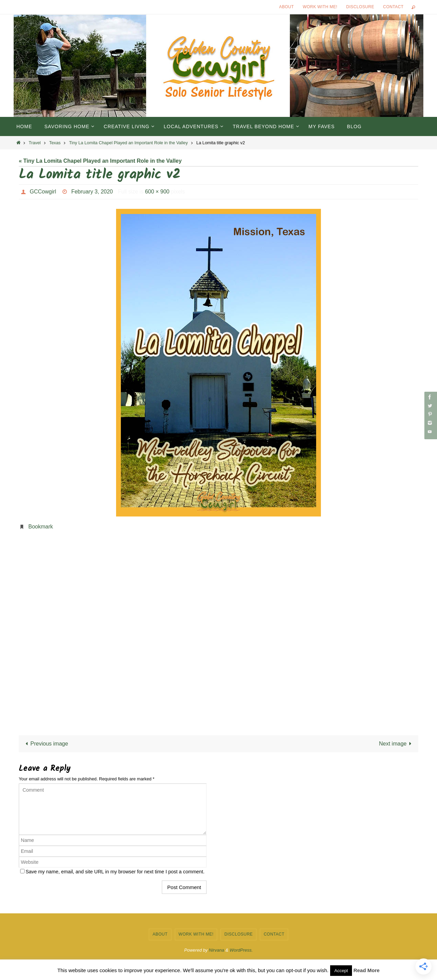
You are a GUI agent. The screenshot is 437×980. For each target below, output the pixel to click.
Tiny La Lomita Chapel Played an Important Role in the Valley (128, 143)
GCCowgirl (43, 192)
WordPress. (241, 950)
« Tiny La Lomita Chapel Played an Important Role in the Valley (100, 161)
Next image (397, 744)
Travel (35, 143)
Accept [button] (341, 971)
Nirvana (217, 950)
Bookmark (41, 527)
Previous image (46, 744)
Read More (366, 970)
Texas (55, 143)
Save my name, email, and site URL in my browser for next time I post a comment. (115, 872)
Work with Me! (320, 7)
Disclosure (360, 7)
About (287, 7)
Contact (393, 7)
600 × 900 (157, 192)
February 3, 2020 (92, 192)
